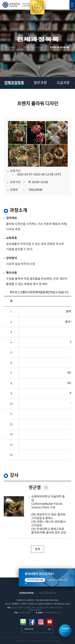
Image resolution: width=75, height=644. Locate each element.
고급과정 (63, 83)
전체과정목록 (14, 83)
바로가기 (65, 630)
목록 (37, 549)
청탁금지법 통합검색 (48, 593)
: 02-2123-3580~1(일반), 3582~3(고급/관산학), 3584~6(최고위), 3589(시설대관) (35, 609)
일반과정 (40, 83)
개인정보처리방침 (26, 593)
